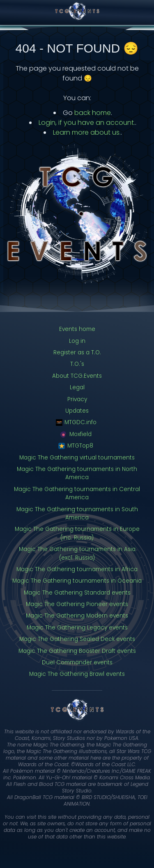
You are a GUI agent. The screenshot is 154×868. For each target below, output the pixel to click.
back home (93, 113)
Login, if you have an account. (87, 123)
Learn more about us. (87, 132)
